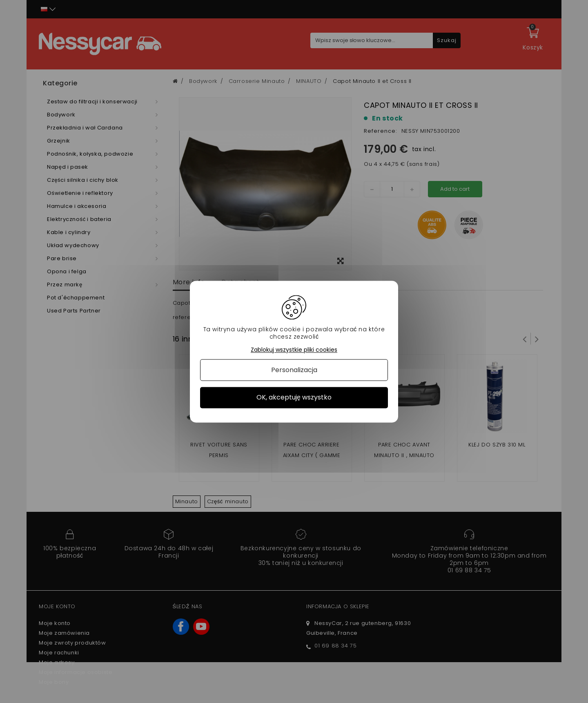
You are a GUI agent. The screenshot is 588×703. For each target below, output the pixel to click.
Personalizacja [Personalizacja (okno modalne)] (294, 370)
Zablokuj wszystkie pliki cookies (294, 350)
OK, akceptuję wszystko (294, 398)
